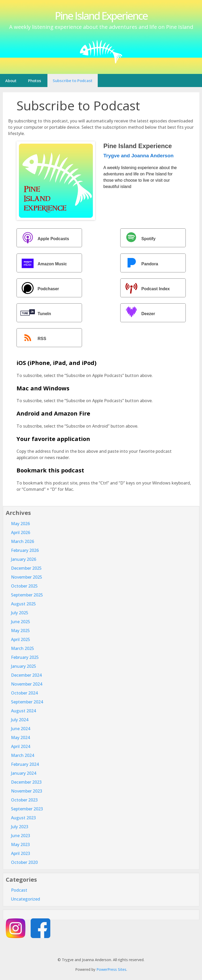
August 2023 (23, 818)
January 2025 (24, 666)
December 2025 (26, 568)
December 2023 (26, 782)
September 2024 (27, 702)
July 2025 (20, 613)
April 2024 (21, 746)
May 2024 (20, 737)
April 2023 (21, 853)
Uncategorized (26, 899)
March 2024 (23, 755)
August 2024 (23, 711)
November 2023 (27, 791)
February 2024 (25, 764)
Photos (35, 80)
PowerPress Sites (111, 969)
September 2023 (27, 809)
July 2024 (20, 720)
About (11, 80)
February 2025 (25, 657)
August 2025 (23, 604)
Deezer (138, 313)
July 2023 (20, 827)
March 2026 (23, 541)
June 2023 (21, 836)
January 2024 (24, 773)
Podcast (19, 890)
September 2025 (27, 595)
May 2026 (20, 524)
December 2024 (26, 675)
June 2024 (21, 729)
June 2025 (21, 622)
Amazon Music (42, 264)
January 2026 (24, 559)
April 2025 (21, 639)
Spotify (139, 238)
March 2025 (23, 648)
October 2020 (24, 862)
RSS (32, 338)
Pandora (140, 264)
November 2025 (27, 577)
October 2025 (24, 586)
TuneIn (34, 313)
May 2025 (20, 631)
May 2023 (20, 844)
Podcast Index (146, 289)
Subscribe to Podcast (73, 80)
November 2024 (27, 684)
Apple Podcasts (43, 238)
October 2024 (24, 693)
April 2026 (21, 532)
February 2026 (25, 550)
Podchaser (39, 289)
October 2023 (24, 800)
